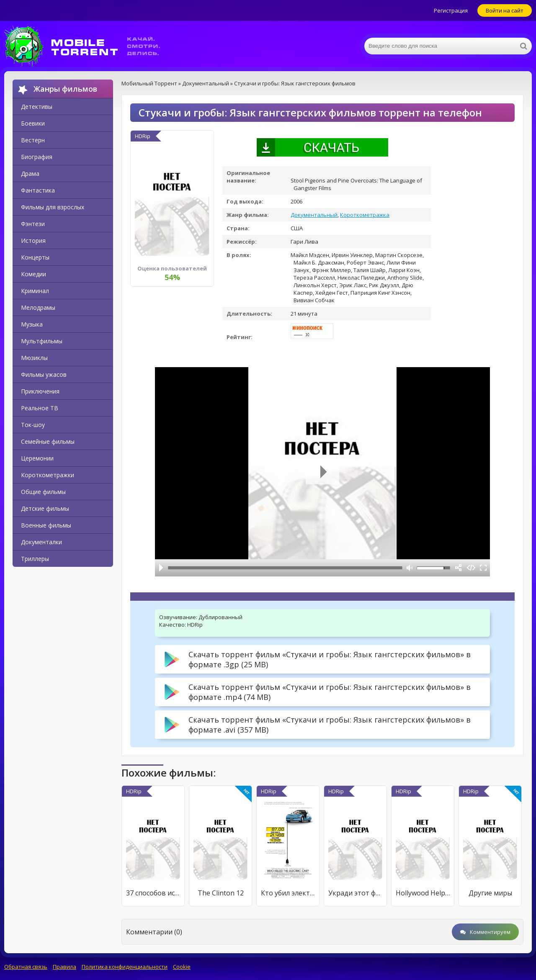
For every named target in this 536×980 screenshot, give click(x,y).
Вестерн (33, 140)
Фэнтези (33, 224)
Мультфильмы (42, 341)
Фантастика (38, 190)
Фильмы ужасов (44, 374)
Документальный (314, 215)
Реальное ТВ (40, 408)
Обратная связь (26, 967)
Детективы (37, 107)
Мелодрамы (38, 307)
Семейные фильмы (48, 441)
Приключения (40, 391)
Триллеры (35, 559)
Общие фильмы (43, 492)
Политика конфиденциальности (125, 967)
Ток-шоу (33, 425)
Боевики (33, 123)
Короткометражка (365, 215)
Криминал (35, 291)
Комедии (33, 274)
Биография (37, 157)
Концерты (35, 257)
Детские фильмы (45, 508)
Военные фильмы (46, 525)
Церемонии (37, 458)
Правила (64, 967)
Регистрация (451, 10)
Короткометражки (48, 475)
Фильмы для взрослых (53, 207)
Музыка (32, 324)
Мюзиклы (34, 358)
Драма (30, 174)
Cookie (182, 967)
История (33, 240)
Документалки (41, 542)
